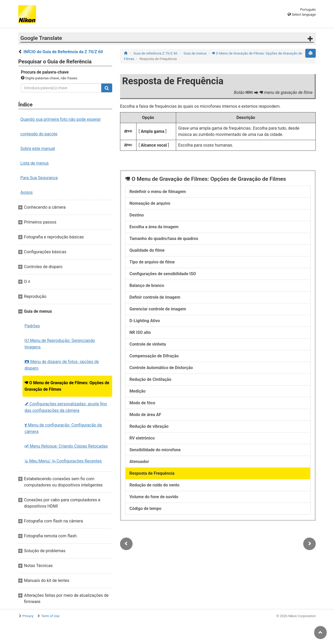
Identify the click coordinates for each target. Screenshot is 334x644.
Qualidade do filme (147, 250)
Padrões (32, 326)
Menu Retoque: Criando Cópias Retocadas (66, 446)
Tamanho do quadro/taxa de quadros (164, 239)
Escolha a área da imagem (154, 227)
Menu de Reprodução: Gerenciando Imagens (60, 344)
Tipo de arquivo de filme (152, 262)
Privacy (28, 616)
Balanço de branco (147, 285)
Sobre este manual (38, 149)
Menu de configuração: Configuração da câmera (63, 428)
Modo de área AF (145, 415)
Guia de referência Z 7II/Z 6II (156, 53)
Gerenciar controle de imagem (158, 309)
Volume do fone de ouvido (154, 497)
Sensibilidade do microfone (155, 450)
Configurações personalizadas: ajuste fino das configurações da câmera (66, 407)
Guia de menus (195, 53)
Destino (137, 215)
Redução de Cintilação (150, 379)
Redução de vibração (149, 426)
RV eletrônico (142, 438)
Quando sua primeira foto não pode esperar (61, 119)
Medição (138, 391)
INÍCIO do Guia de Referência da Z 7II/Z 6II (63, 52)
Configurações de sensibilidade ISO (163, 274)
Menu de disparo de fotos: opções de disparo (62, 365)
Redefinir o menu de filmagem (158, 192)
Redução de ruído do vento (154, 485)
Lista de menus (35, 163)
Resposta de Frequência (152, 473)
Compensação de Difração (154, 356)
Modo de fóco (142, 403)
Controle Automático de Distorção (161, 368)
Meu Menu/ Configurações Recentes (63, 461)
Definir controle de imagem (155, 297)
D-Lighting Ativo (145, 321)
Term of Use (50, 616)
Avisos (26, 192)
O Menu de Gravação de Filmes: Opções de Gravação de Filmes (67, 386)
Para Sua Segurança (39, 178)
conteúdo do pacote (39, 134)
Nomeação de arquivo (150, 203)
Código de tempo (145, 508)
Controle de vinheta (148, 344)
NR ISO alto (140, 332)
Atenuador (139, 462)
